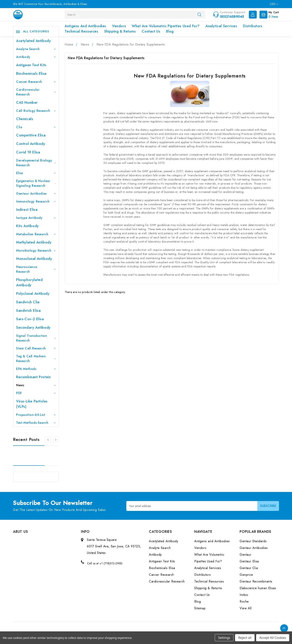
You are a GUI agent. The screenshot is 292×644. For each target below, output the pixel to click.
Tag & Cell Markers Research (36, 359)
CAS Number (27, 103)
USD (274, 4)
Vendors (119, 26)
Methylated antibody (34, 242)
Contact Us (151, 31)
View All (246, 608)
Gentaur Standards (253, 541)
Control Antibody (31, 144)
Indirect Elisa (27, 210)
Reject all (245, 638)
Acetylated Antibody (33, 41)
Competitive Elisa (31, 135)
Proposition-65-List (36, 415)
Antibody (36, 57)
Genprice (246, 575)
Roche (244, 602)
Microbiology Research (36, 251)
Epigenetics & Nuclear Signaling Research (36, 183)
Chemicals (25, 119)
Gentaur (245, 555)
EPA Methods (36, 369)
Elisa (36, 173)
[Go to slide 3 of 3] (48, 440)
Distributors (253, 26)
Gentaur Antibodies (36, 194)
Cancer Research (36, 82)
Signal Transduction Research (36, 338)
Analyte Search (36, 49)
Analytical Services (221, 26)
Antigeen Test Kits (31, 65)
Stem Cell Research (36, 348)
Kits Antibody (27, 226)
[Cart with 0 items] (268, 14)
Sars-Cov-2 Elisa (30, 319)
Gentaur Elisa (249, 561)
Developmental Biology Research (36, 163)
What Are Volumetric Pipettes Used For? (166, 26)
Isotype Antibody (36, 218)
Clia (36, 127)
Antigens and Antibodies (85, 26)
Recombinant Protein (33, 377)
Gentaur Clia (249, 568)
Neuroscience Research (36, 269)
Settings (224, 638)
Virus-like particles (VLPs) (32, 404)
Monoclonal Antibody (34, 259)
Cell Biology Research (36, 111)
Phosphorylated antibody (29, 282)
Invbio (244, 595)
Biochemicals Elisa (31, 74)
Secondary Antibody (33, 328)
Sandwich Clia (28, 302)
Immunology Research (36, 201)
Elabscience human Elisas (258, 588)
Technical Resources (81, 31)
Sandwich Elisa (28, 311)
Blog (170, 31)
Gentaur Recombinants (256, 581)
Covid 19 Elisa (28, 152)
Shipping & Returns (120, 31)
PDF (36, 393)
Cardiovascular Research (36, 92)
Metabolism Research (36, 234)
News (36, 385)
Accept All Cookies (273, 638)
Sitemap (200, 608)
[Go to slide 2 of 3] (56, 440)
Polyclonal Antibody (33, 294)
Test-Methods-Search (36, 423)
